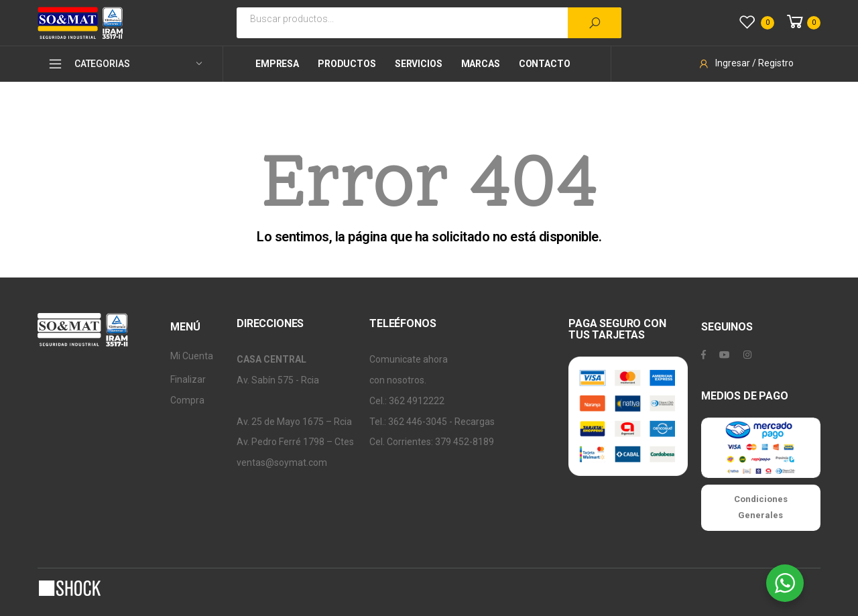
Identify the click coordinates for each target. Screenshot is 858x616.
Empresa (277, 64)
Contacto (545, 64)
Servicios (419, 64)
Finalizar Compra (188, 390)
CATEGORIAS (88, 64)
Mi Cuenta (192, 356)
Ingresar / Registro (746, 63)
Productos (347, 64)
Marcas (481, 64)
